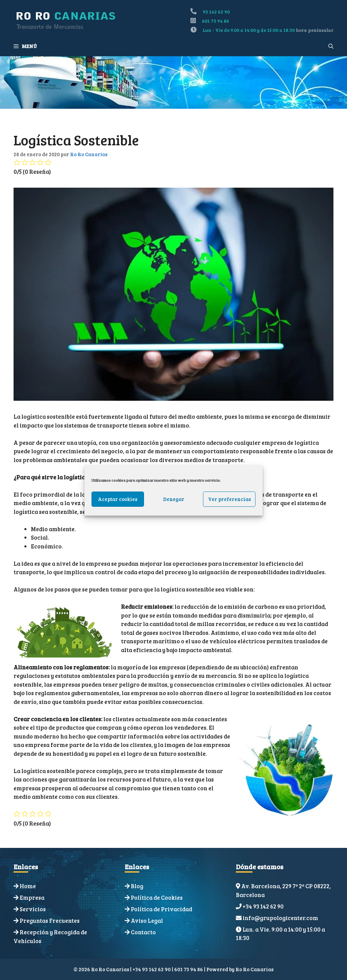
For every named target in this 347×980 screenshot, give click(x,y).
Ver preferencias (229, 499)
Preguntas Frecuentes (50, 921)
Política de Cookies (157, 898)
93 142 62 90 (216, 12)
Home (28, 886)
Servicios (33, 909)
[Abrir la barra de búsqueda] (331, 46)
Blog (137, 886)
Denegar (174, 499)
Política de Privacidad (161, 909)
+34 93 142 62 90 (263, 906)
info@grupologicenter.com (280, 918)
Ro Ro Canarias (254, 969)
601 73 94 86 (216, 21)
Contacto (143, 932)
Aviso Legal (147, 921)
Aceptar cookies (118, 499)
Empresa (32, 898)
